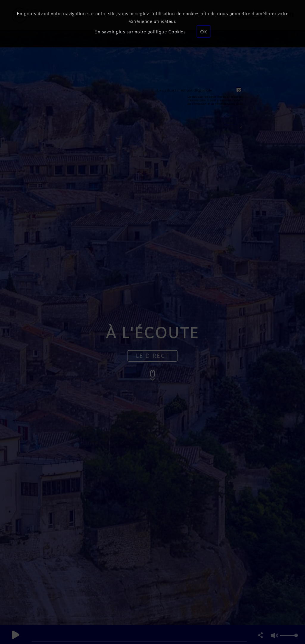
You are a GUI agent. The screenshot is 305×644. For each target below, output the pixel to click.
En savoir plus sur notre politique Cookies (140, 31)
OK (204, 31)
